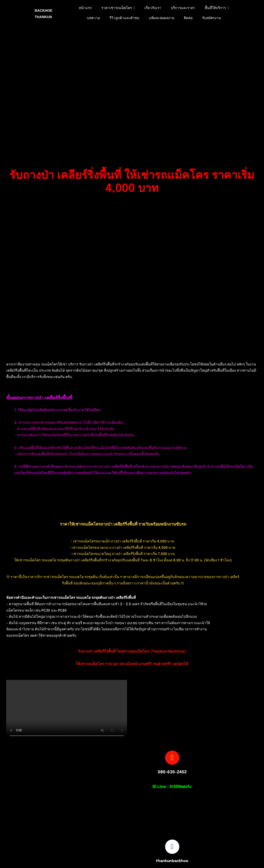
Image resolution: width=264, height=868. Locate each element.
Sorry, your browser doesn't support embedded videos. (67, 710)
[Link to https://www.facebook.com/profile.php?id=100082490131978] (172, 847)
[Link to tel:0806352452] (172, 758)
